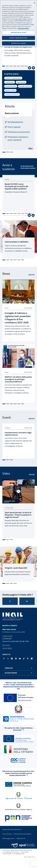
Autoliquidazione (15, 122)
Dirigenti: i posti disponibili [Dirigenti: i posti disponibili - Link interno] (16, 568)
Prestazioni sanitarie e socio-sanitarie (18, 138)
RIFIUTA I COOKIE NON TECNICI (18, 38)
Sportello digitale (7, 648)
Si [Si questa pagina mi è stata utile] (10, 601)
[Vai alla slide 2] (7, 66)
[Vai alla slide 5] (19, 66)
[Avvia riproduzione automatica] (30, 68)
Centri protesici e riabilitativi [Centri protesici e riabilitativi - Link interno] (17, 242)
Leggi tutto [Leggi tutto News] (31, 274)
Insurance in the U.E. (12, 95)
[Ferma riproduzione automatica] (33, 68)
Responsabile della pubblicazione (12, 829)
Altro (30, 148)
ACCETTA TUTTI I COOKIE (18, 43)
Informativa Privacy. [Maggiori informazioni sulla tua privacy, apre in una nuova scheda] (23, 28)
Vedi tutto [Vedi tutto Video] (32, 474)
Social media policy (29, 857)
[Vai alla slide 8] (30, 214)
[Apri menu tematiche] (18, 668)
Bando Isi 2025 (10, 90)
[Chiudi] (35, 3)
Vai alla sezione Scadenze (28, 168)
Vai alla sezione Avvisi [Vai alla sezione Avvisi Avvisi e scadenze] (27, 166)
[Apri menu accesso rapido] (18, 673)
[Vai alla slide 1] (4, 66)
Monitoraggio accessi (8, 838)
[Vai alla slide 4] (15, 66)
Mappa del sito (21, 838)
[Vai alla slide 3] (11, 66)
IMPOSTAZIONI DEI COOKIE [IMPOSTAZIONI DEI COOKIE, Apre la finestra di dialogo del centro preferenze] (19, 32)
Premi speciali (14, 127)
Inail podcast (21, 82)
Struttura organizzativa (13, 78)
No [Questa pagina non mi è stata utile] (27, 601)
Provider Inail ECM (25, 86)
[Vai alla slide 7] (26, 66)
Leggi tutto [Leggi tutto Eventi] (31, 418)
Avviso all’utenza (7, 834)
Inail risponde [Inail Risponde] (6, 645)
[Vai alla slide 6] (22, 66)
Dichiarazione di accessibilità (22, 834)
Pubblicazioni (10, 82)
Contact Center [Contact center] (7, 636)
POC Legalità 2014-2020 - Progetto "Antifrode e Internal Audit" (19, 729)
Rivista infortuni (11, 86)
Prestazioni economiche (19, 132)
